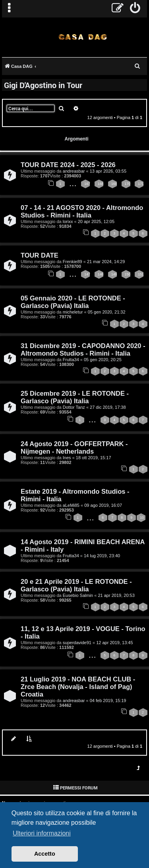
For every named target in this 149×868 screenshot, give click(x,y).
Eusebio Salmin (78, 595)
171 (141, 184)
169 (114, 184)
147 (87, 274)
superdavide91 (77, 643)
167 (87, 184)
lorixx (68, 221)
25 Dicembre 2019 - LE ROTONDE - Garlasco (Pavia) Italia (75, 397)
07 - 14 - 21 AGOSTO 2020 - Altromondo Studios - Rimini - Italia (82, 211)
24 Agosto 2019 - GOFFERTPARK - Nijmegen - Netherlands (74, 447)
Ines (67, 458)
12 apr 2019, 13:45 (114, 643)
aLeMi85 (71, 505)
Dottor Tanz (74, 407)
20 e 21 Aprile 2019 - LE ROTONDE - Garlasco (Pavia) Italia (76, 585)
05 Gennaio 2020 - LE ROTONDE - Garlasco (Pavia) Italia (73, 302)
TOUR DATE (40, 255)
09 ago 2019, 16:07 (103, 505)
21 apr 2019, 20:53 (116, 595)
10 (142, 518)
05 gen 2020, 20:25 (103, 360)
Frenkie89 (73, 262)
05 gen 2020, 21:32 (107, 312)
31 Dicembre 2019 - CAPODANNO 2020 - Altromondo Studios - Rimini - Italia (83, 349)
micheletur (73, 312)
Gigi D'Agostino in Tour (43, 85)
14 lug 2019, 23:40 (102, 556)
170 (128, 184)
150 (128, 274)
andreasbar (74, 171)
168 (101, 184)
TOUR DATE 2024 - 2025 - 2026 (68, 165)
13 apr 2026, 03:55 (108, 171)
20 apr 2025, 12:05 (96, 221)
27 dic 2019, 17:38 (108, 407)
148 (101, 274)
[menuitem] (135, 9)
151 (141, 274)
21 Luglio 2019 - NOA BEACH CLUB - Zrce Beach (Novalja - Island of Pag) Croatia (78, 687)
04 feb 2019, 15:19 (108, 701)
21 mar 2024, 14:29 (106, 262)
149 (114, 274)
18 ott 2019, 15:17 (94, 458)
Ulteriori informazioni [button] (42, 833)
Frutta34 (71, 360)
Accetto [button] (45, 854)
